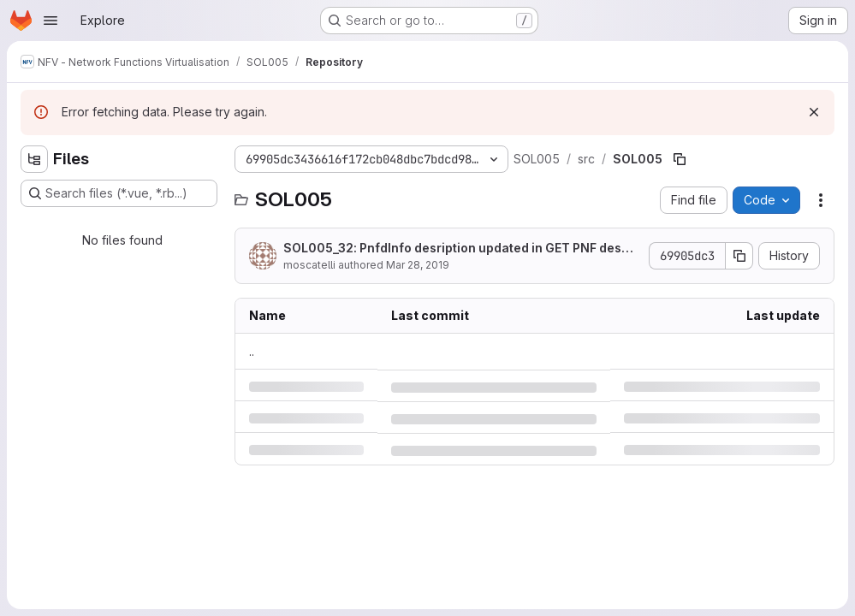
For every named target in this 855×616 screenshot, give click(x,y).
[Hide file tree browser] (34, 159)
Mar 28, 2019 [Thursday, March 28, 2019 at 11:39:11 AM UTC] (418, 265)
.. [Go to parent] (252, 351)
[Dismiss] (814, 112)
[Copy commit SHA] (739, 256)
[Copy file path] (680, 159)
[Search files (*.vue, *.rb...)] (119, 193)
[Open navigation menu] (50, 21)
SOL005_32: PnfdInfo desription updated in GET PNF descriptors (460, 249)
